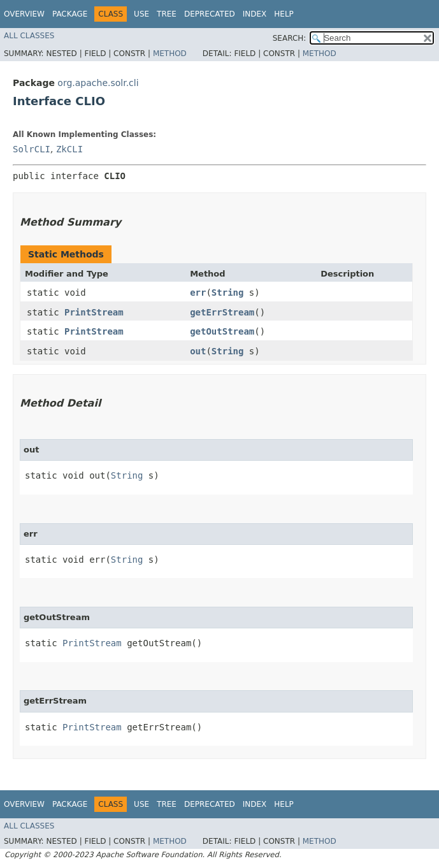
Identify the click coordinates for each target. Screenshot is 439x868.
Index (255, 14)
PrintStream (94, 312)
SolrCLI (32, 149)
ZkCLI (69, 149)
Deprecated (210, 14)
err (198, 293)
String (228, 293)
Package (70, 14)
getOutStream (222, 331)
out (198, 351)
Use (141, 14)
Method (170, 54)
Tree (167, 14)
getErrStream (222, 312)
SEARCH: (290, 38)
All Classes (29, 36)
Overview (24, 14)
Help (284, 14)
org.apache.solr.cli (98, 83)
